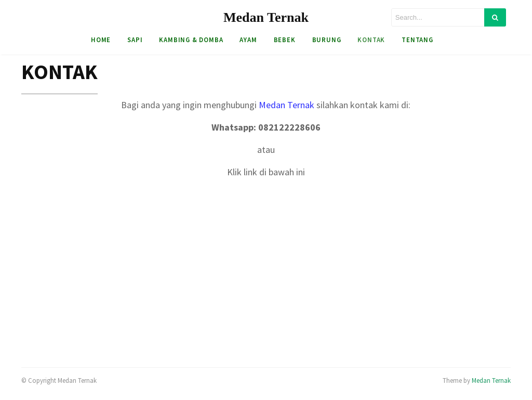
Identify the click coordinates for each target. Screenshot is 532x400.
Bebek (285, 40)
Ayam (248, 40)
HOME (101, 40)
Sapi (135, 40)
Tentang (417, 40)
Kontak (371, 40)
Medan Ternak (266, 17)
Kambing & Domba (191, 40)
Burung (327, 40)
